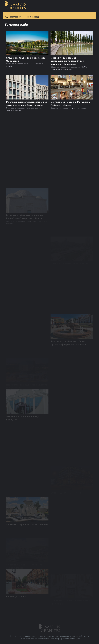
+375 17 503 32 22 (32, 17)
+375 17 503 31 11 (15, 17)
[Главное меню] (91, 6)
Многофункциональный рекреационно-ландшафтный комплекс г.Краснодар (67, 61)
